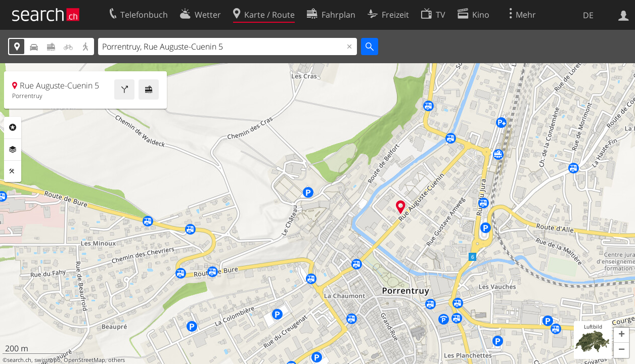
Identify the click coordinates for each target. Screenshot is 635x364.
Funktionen (13, 171)
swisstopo (48, 360)
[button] (621, 335)
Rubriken (13, 127)
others (117, 360)
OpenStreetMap (84, 360)
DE (588, 15)
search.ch (19, 360)
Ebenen (13, 150)
